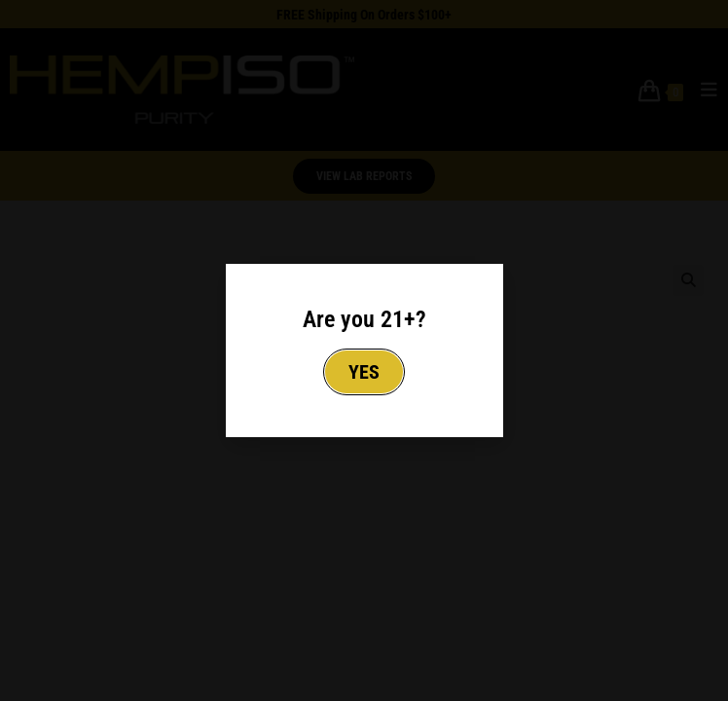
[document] (364, 350)
